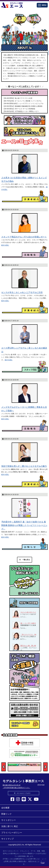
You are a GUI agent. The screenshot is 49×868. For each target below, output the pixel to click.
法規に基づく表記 (10, 826)
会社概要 (5, 808)
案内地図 (41, 785)
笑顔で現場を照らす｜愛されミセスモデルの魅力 (24, 466)
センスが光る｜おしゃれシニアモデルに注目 (22, 292)
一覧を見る (25, 560)
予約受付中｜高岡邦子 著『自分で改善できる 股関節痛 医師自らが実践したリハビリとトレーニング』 (24, 525)
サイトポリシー (9, 820)
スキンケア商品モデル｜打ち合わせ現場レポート (24, 237)
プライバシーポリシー (12, 833)
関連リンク (6, 814)
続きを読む (5, 245)
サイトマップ (7, 839)
